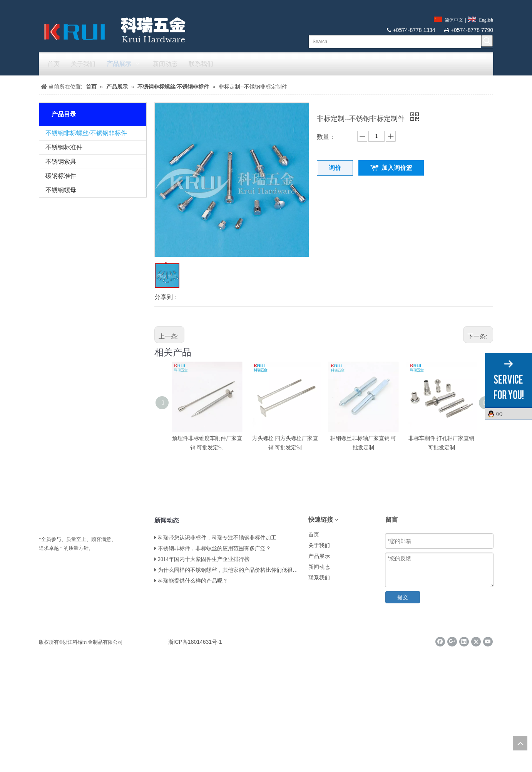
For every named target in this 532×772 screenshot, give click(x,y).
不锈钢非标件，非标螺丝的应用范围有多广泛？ (214, 548)
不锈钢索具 (61, 162)
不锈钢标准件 (64, 147)
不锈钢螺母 (61, 190)
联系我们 (319, 578)
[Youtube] (488, 642)
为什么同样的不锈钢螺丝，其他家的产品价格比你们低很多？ (231, 570)
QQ (512, 414)
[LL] (45, 519)
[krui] (112, 30)
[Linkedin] (464, 642)
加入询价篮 (397, 168)
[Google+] (452, 642)
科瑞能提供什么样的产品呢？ (193, 581)
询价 (335, 168)
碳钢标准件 (61, 176)
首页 (314, 535)
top (520, 743)
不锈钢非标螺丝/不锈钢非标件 (86, 133)
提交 (403, 597)
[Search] (395, 42)
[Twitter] (476, 642)
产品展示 (319, 556)
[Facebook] (440, 642)
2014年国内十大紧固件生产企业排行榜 (204, 559)
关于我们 (319, 545)
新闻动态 (319, 567)
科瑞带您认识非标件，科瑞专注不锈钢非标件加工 (217, 538)
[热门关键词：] (487, 41)
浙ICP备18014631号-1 (195, 642)
